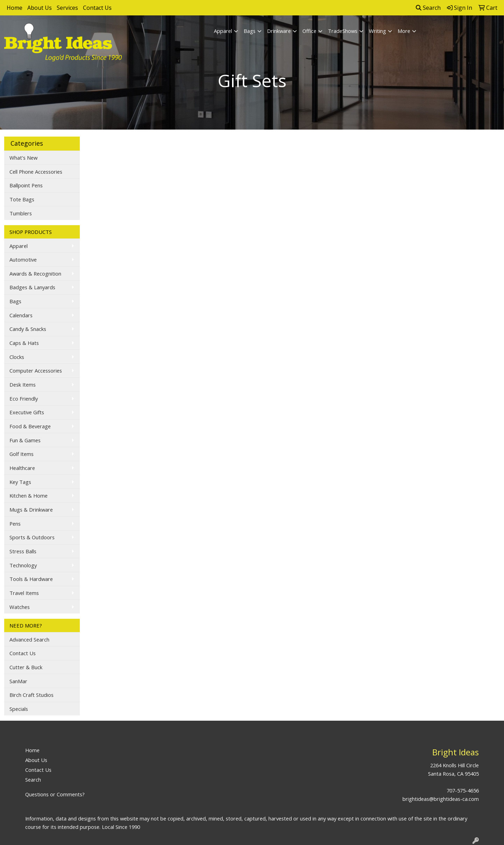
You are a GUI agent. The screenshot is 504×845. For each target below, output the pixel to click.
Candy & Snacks (28, 329)
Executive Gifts (27, 412)
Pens (15, 524)
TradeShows (343, 31)
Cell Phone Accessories (36, 172)
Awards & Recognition (35, 273)
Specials (19, 709)
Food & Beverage (30, 426)
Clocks (17, 357)
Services (67, 8)
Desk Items (23, 385)
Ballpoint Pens (26, 185)
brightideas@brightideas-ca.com (441, 799)
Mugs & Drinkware (31, 510)
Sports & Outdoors (32, 537)
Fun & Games (25, 440)
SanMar (18, 681)
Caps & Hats (24, 343)
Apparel (223, 31)
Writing (377, 31)
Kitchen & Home (29, 496)
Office (309, 31)
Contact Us (97, 8)
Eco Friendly (24, 399)
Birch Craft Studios (31, 695)
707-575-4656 (463, 790)
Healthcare (22, 468)
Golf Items (22, 454)
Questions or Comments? (55, 794)
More (404, 31)
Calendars (21, 315)
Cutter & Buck (26, 667)
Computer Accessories (36, 370)
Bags (250, 31)
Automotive (23, 259)
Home (15, 8)
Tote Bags (22, 199)
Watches (20, 607)
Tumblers (21, 213)
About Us (40, 8)
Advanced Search (29, 639)
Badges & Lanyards (32, 287)
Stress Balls (23, 551)
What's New (23, 158)
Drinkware (279, 31)
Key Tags (20, 482)
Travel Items (24, 593)
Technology (23, 565)
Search (428, 8)
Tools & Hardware (31, 579)
